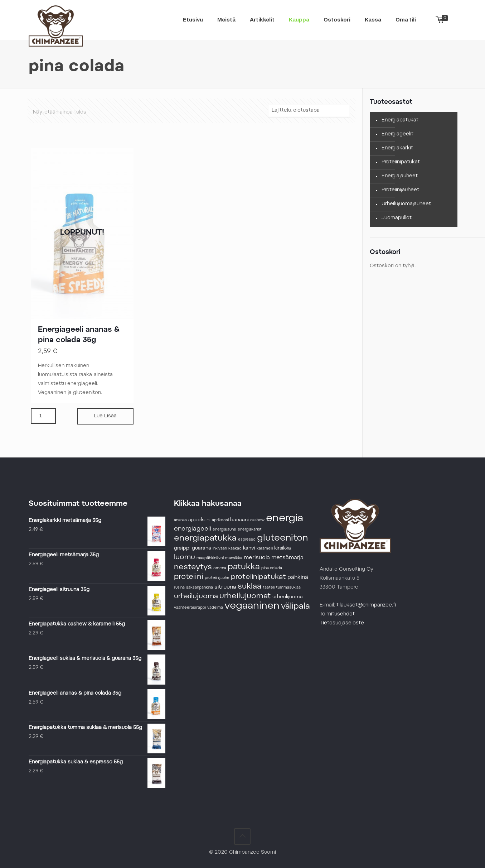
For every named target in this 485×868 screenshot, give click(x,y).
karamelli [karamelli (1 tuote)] (265, 549)
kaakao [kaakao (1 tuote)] (235, 549)
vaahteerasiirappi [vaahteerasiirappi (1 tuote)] (190, 608)
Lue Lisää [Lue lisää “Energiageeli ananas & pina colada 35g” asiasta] (105, 416)
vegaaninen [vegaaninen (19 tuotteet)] (252, 606)
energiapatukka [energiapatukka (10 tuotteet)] (205, 539)
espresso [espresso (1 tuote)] (247, 540)
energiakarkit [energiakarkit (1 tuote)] (250, 530)
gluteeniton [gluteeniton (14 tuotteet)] (282, 538)
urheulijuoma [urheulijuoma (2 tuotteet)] (288, 597)
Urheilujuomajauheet (406, 204)
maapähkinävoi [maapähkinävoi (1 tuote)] (210, 558)
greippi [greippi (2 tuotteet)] (182, 548)
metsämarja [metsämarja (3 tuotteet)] (287, 558)
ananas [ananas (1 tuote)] (180, 520)
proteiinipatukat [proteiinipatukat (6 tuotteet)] (258, 577)
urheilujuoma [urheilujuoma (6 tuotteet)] (196, 596)
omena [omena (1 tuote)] (220, 568)
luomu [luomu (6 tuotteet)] (185, 557)
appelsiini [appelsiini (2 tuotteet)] (199, 520)
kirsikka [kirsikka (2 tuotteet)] (283, 548)
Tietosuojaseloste (342, 623)
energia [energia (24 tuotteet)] (285, 519)
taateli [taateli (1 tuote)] (269, 588)
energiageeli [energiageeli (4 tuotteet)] (193, 529)
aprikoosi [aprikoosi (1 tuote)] (220, 520)
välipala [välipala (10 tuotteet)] (295, 607)
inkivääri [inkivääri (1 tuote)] (220, 549)
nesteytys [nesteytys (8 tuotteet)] (193, 567)
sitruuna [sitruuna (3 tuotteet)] (225, 587)
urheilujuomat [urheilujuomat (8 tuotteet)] (245, 596)
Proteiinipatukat (401, 162)
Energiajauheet (400, 176)
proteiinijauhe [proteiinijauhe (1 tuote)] (217, 578)
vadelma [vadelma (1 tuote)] (215, 608)
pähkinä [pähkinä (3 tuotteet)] (298, 577)
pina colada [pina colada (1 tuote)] (272, 568)
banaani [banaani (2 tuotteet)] (239, 520)
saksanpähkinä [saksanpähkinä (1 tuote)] (200, 588)
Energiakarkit (397, 148)
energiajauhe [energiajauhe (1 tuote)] (224, 530)
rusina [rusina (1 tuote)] (179, 588)
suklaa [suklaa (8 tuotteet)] (249, 587)
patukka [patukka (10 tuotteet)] (244, 567)
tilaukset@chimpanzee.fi (366, 605)
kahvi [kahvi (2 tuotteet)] (249, 548)
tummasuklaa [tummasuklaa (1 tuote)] (288, 588)
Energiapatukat (400, 120)
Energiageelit (397, 134)
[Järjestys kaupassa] (309, 111)
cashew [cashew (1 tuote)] (257, 520)
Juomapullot (397, 218)
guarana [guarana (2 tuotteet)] (202, 548)
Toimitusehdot (337, 614)
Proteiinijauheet (400, 190)
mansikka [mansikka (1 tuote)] (234, 558)
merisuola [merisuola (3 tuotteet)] (257, 558)
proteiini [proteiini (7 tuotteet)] (189, 577)
